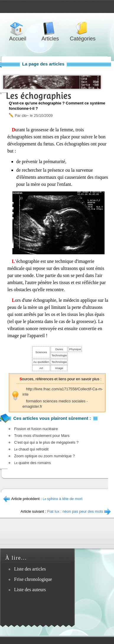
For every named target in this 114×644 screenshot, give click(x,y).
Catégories (83, 28)
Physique (75, 349)
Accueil (18, 28)
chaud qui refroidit (31, 449)
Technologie (59, 355)
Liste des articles (30, 569)
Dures (59, 349)
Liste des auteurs (30, 590)
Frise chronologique (33, 579)
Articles (50, 28)
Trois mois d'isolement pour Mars (42, 436)
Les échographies (39, 96)
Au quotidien (41, 362)
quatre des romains (32, 463)
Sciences (41, 352)
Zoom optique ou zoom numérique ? (45, 456)
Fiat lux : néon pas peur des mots (75, 511)
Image (59, 368)
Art (41, 368)
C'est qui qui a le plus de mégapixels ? (46, 442)
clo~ (25, 115)
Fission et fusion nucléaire (36, 429)
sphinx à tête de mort (63, 499)
